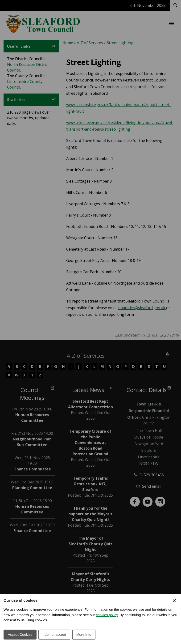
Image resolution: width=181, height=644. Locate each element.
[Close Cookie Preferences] (174, 601)
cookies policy (107, 615)
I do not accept (54, 634)
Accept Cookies (20, 634)
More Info (84, 634)
